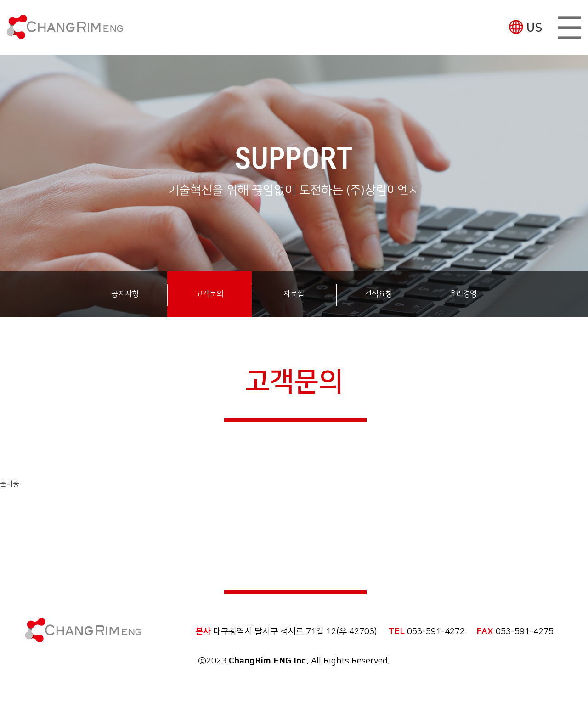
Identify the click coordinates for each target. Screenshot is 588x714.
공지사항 (125, 294)
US (534, 28)
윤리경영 (463, 294)
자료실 (294, 294)
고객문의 (209, 294)
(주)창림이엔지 (65, 27)
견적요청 (379, 294)
